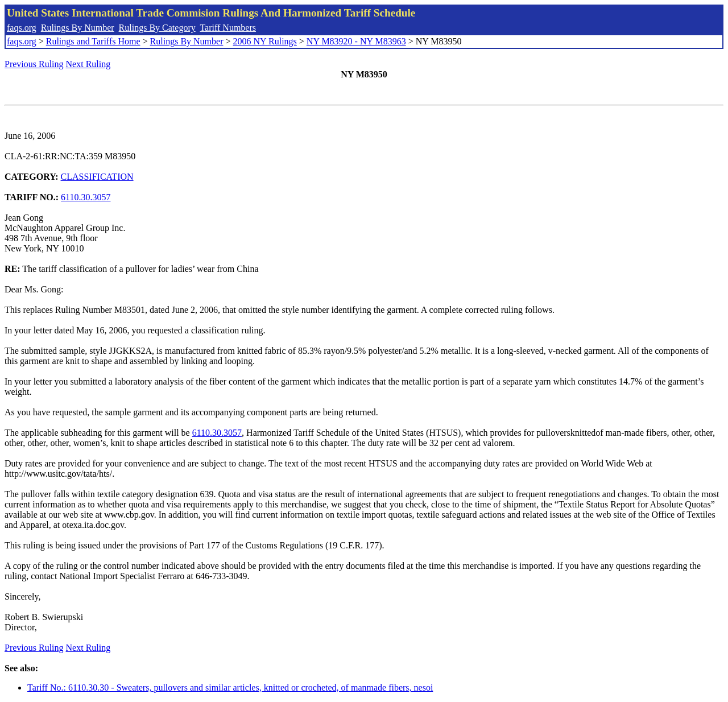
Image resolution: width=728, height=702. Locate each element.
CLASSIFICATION (97, 177)
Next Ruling (88, 64)
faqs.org (22, 28)
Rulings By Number (78, 28)
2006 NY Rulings (265, 41)
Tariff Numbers (228, 28)
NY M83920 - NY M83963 (356, 41)
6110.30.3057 (86, 197)
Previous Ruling (34, 64)
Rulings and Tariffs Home (93, 41)
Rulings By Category (157, 28)
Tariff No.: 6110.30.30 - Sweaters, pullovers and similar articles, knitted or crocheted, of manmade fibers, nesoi (230, 687)
